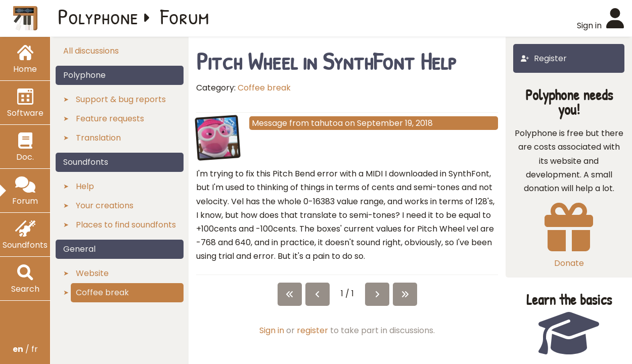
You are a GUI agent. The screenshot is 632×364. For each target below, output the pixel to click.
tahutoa (327, 123)
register (312, 330)
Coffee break (264, 88)
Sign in (272, 330)
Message (269, 123)
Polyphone (98, 16)
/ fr (25, 349)
